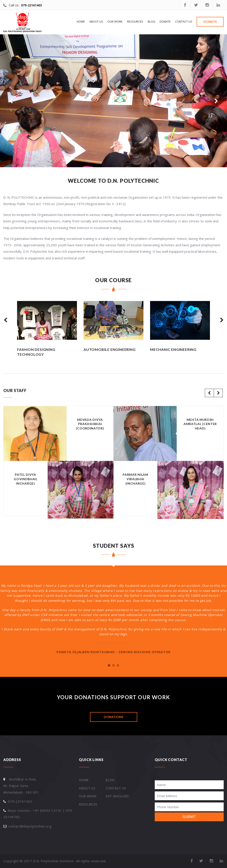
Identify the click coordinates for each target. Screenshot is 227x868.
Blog (151, 21)
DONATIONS (113, 717)
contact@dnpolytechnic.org (30, 826)
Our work (115, 21)
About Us (96, 21)
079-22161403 (31, 5)
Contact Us (184, 21)
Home (81, 21)
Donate (165, 21)
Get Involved (117, 796)
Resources (135, 21)
